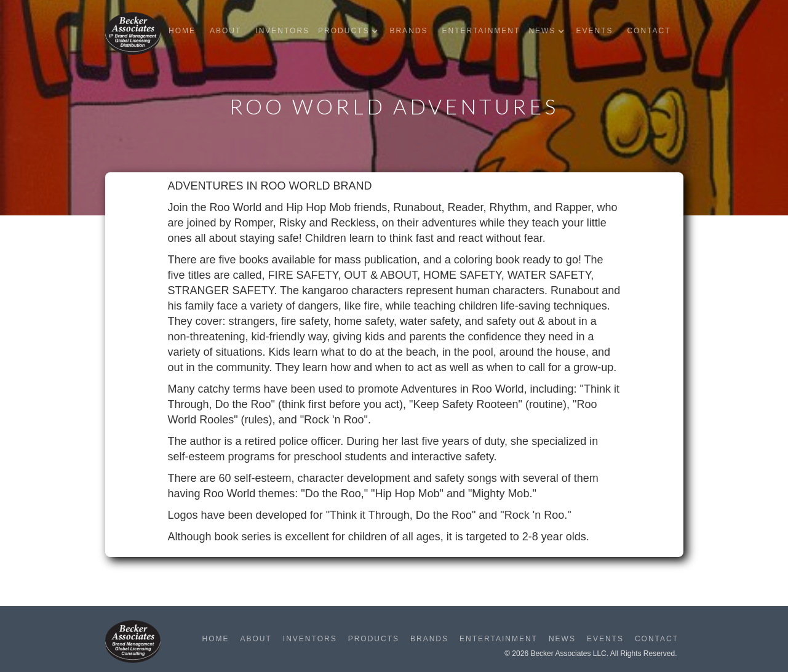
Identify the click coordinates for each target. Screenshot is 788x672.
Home (182, 31)
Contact (649, 31)
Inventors (282, 31)
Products (374, 639)
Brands (408, 31)
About (225, 31)
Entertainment (481, 31)
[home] (133, 34)
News (562, 639)
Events (594, 31)
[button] (351, 31)
